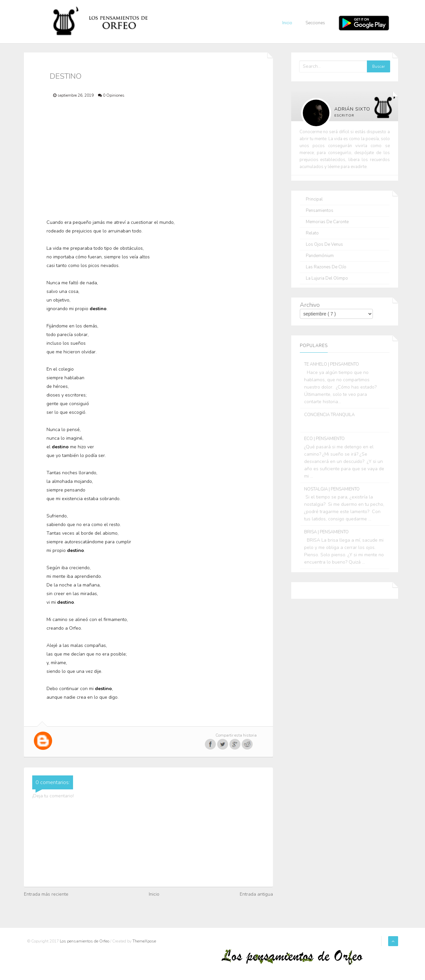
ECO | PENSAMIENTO (324, 439)
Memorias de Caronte (327, 222)
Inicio (287, 23)
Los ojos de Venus (324, 245)
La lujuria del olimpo (327, 278)
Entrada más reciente (46, 894)
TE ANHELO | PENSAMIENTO (332, 364)
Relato (312, 233)
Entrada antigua (256, 894)
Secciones (315, 23)
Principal (314, 199)
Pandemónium (320, 256)
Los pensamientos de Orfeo (85, 941)
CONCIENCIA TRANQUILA (329, 415)
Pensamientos (320, 211)
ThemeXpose (144, 941)
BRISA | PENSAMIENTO (326, 532)
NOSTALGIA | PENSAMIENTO (332, 489)
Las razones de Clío (326, 267)
